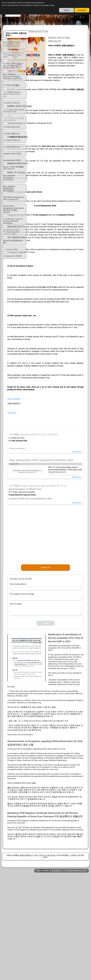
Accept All (82, 10)
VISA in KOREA (39, 447)
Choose (67, 10)
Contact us (37, 461)
